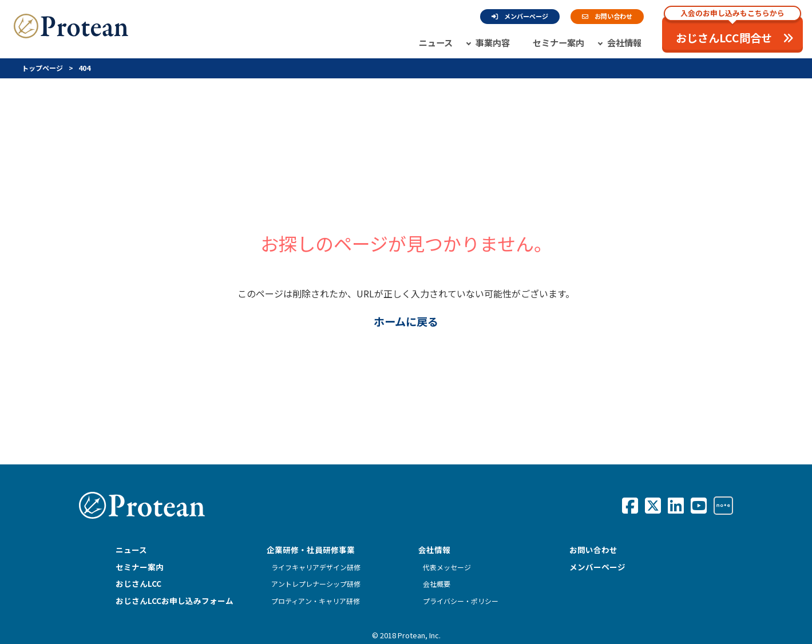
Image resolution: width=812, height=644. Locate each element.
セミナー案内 (559, 42)
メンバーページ (520, 16)
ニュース (436, 42)
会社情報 (624, 42)
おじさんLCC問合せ (732, 31)
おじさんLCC (138, 583)
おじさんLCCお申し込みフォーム (175, 601)
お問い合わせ (607, 16)
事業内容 (493, 42)
